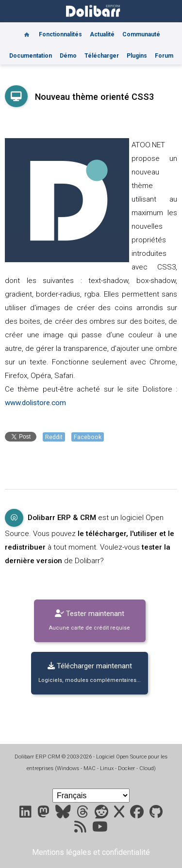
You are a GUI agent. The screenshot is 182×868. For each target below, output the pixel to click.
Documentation (31, 56)
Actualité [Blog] (102, 34)
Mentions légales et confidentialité (91, 852)
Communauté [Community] (141, 34)
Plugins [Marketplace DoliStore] (137, 56)
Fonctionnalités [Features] (60, 34)
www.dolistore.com (35, 403)
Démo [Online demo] (68, 56)
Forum (164, 56)
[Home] (27, 31)
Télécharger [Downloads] (102, 56)
